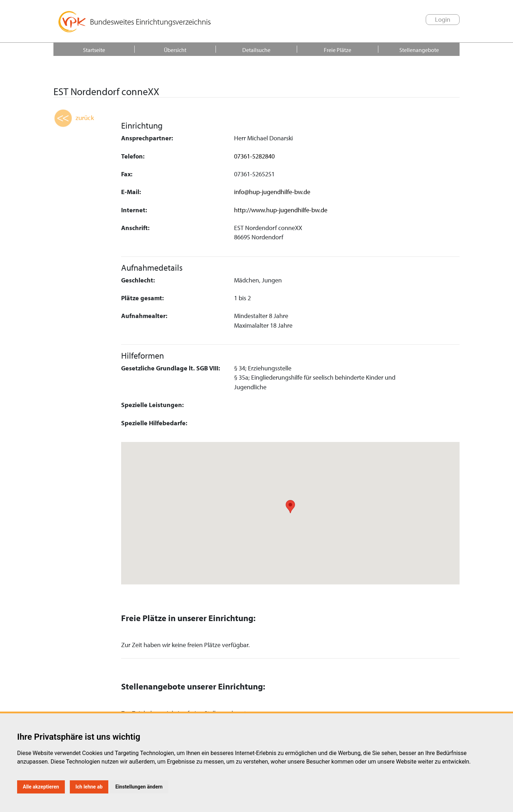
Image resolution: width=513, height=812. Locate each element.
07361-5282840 (254, 156)
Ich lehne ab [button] (89, 787)
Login (443, 19)
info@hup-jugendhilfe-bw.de (272, 192)
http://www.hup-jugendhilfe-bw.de (281, 210)
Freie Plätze (338, 50)
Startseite (94, 50)
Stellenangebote (419, 50)
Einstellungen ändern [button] (139, 787)
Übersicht (175, 50)
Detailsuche (256, 50)
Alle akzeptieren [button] (41, 787)
